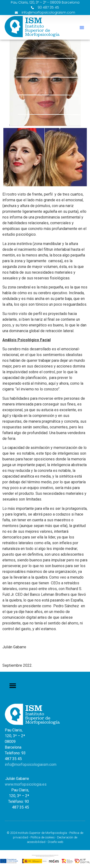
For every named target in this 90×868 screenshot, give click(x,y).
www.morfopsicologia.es (26, 784)
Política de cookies (43, 837)
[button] (82, 27)
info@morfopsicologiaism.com (31, 764)
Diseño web (56, 842)
